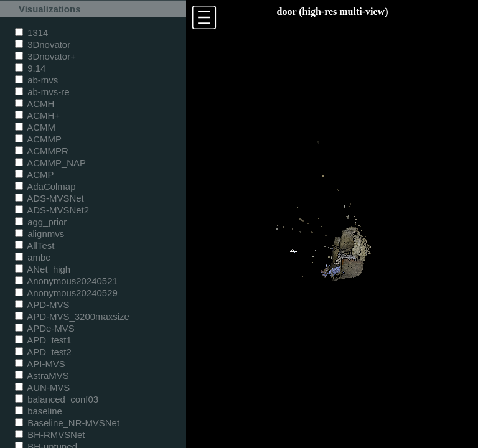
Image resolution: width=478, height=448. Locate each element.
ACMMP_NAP (50, 163)
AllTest (35, 245)
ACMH (35, 104)
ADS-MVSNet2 (52, 210)
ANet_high (43, 269)
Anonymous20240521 (66, 281)
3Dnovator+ (45, 56)
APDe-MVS (45, 328)
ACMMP (38, 139)
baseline (39, 411)
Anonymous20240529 (66, 293)
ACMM (35, 127)
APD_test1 (43, 340)
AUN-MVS (42, 387)
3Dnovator (43, 44)
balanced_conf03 (57, 399)
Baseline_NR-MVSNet (67, 423)
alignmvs (40, 234)
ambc (33, 257)
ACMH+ (37, 115)
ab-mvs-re (42, 92)
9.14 (30, 68)
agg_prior (41, 222)
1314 (31, 33)
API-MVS (40, 364)
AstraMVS (42, 376)
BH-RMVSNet (50, 435)
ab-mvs (36, 80)
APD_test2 (43, 352)
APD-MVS (42, 305)
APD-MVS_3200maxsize (72, 316)
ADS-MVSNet (49, 198)
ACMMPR (42, 151)
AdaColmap (45, 186)
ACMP (35, 175)
